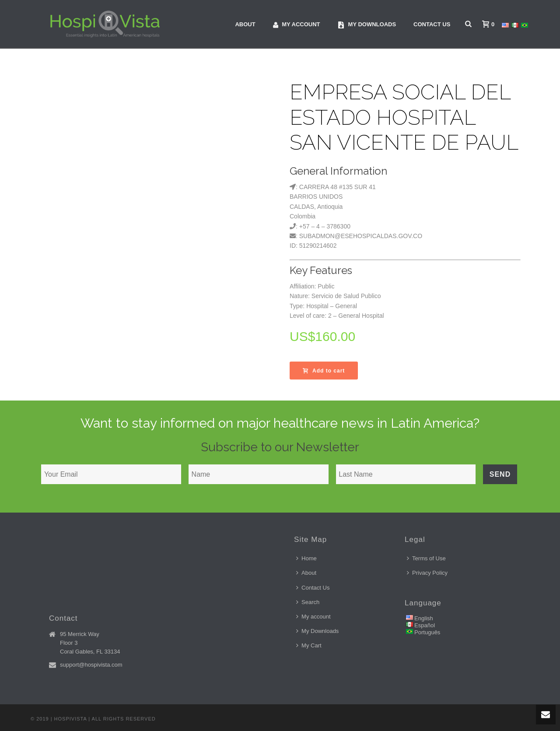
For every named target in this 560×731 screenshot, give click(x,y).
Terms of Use (426, 558)
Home (306, 558)
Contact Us (432, 24)
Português (427, 632)
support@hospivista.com (91, 665)
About (245, 24)
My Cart (309, 645)
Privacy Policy (427, 573)
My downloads (367, 25)
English (424, 618)
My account (297, 25)
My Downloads (317, 631)
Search (308, 602)
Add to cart (324, 371)
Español (425, 625)
